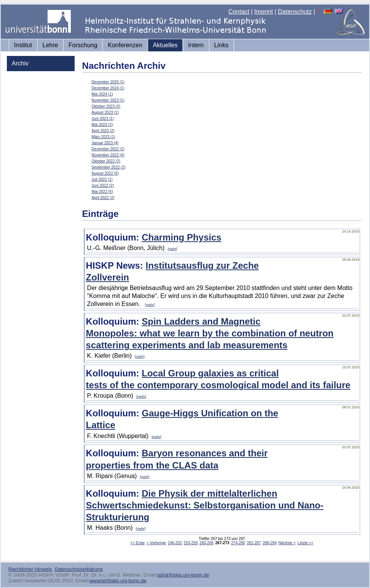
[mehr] (172, 249)
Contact (239, 12)
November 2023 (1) (108, 100)
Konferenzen (125, 45)
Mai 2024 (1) (102, 94)
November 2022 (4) (108, 155)
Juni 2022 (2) (103, 186)
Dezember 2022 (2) (108, 149)
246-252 (175, 543)
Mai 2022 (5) (102, 192)
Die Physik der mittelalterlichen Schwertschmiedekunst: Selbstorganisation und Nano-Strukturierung (205, 505)
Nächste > (287, 543)
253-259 (191, 543)
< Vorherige (156, 543)
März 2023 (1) (104, 137)
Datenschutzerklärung (78, 569)
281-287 (254, 543)
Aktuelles (165, 45)
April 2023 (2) (103, 131)
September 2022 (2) (109, 167)
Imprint (264, 12)
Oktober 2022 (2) (106, 161)
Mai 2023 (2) (102, 125)
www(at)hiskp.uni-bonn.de (118, 581)
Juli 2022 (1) (102, 179)
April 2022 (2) (103, 198)
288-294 (270, 543)
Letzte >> (306, 543)
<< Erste (137, 543)
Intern (196, 45)
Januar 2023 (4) (105, 143)
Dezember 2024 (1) (108, 88)
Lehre (50, 45)
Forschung (83, 45)
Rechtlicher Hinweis (30, 569)
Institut (23, 45)
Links (221, 45)
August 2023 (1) (105, 112)
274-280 (238, 543)
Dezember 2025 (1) (108, 82)
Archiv (20, 63)
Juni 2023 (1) (103, 119)
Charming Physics (181, 237)
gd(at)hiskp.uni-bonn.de (183, 575)
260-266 (207, 543)
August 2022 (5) (105, 173)
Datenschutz (295, 12)
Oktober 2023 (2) (106, 106)
